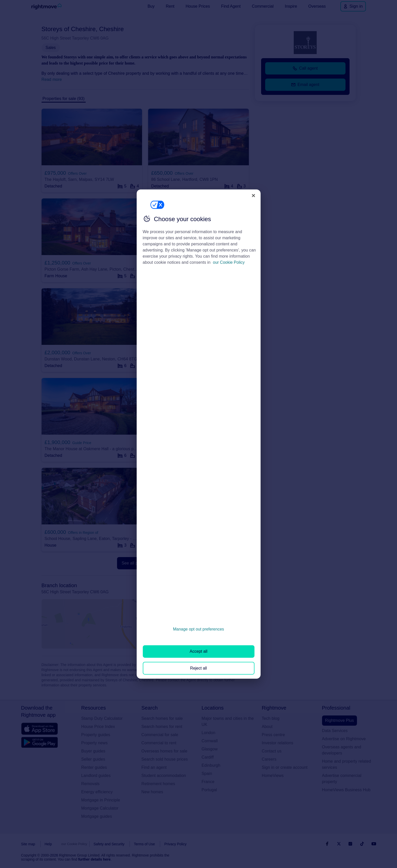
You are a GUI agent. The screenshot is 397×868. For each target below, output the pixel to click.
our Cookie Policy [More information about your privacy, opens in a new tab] (229, 262)
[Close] (253, 195)
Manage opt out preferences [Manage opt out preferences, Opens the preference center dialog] (198, 629)
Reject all (199, 668)
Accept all (198, 651)
